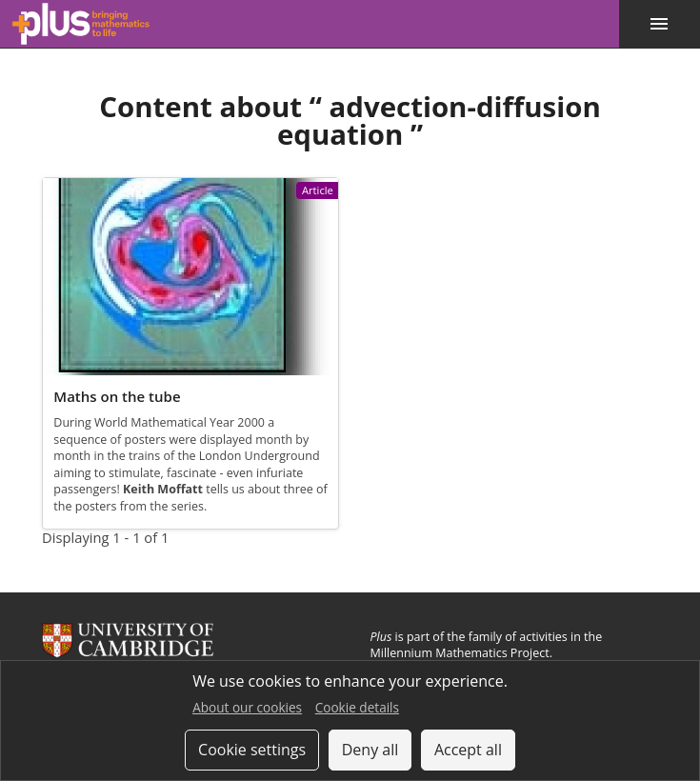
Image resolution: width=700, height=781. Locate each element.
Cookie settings (252, 750)
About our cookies (247, 707)
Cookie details (357, 707)
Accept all (468, 750)
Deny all (370, 750)
